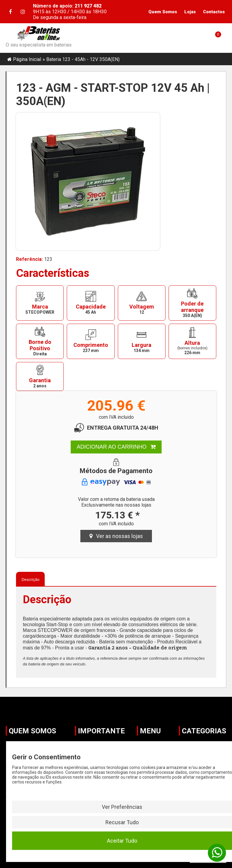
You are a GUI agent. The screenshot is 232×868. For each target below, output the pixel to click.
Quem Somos (163, 12)
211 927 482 (87, 6)
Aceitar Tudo (122, 841)
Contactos (214, 12)
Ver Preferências (122, 807)
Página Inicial (27, 59)
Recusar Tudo (122, 822)
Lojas (190, 12)
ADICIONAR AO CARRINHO (116, 447)
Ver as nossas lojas (116, 536)
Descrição (30, 580)
